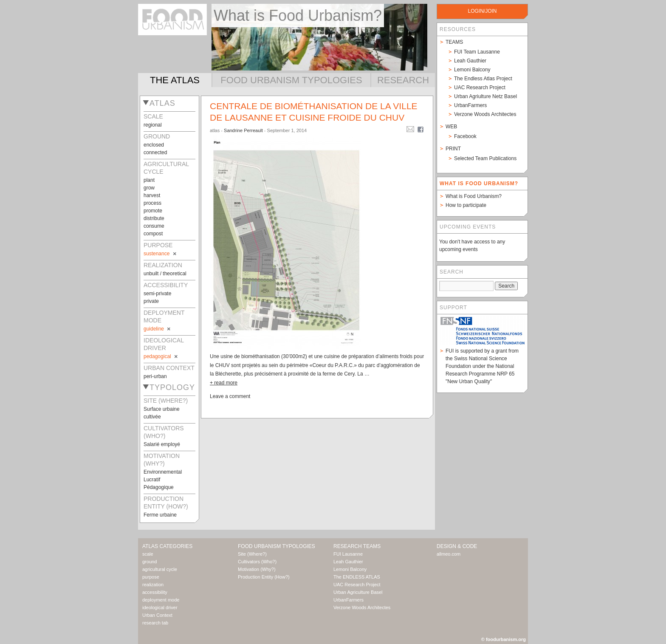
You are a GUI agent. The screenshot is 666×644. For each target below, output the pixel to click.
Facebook (465, 136)
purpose (151, 577)
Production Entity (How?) (264, 577)
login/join (482, 11)
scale (148, 554)
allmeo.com (449, 554)
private (151, 301)
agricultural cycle (160, 569)
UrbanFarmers (470, 105)
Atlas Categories (167, 546)
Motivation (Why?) (257, 569)
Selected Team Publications (485, 158)
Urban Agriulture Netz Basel (485, 96)
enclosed (154, 145)
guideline (158, 329)
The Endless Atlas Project (483, 79)
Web (451, 127)
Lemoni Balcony (472, 70)
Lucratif (152, 480)
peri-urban (155, 376)
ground (150, 562)
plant (149, 180)
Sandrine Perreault (243, 130)
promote (153, 211)
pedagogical (161, 356)
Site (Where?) (252, 554)
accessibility (155, 592)
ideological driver (160, 607)
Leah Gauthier (470, 61)
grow (149, 188)
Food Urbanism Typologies (291, 80)
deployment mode (161, 600)
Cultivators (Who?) (257, 562)
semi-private (157, 294)
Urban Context (157, 615)
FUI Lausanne (348, 554)
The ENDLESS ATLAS (357, 577)
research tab (155, 623)
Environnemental (163, 472)
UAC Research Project (480, 88)
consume (154, 226)
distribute (154, 218)
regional (153, 125)
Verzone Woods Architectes (485, 114)
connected (155, 153)
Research (403, 80)
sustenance (161, 254)
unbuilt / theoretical (165, 274)
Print (453, 149)
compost (153, 234)
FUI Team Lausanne (477, 52)
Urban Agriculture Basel (358, 592)
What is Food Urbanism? (474, 196)
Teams (454, 42)
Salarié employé (162, 444)
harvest (152, 195)
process (152, 203)
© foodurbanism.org (504, 639)
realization (153, 585)
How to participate (466, 205)
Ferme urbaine (160, 515)
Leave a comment (230, 396)
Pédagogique (159, 487)
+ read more (224, 383)
